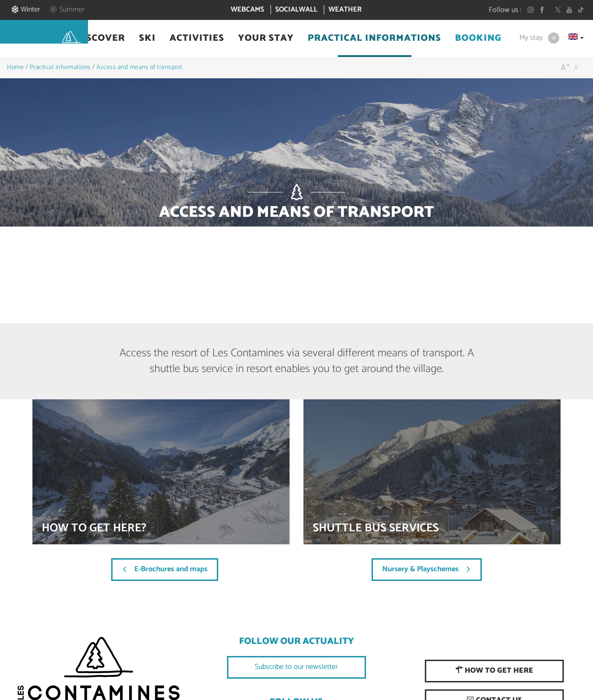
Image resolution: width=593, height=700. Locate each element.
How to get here (494, 671)
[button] (100, 38)
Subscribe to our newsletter (296, 667)
